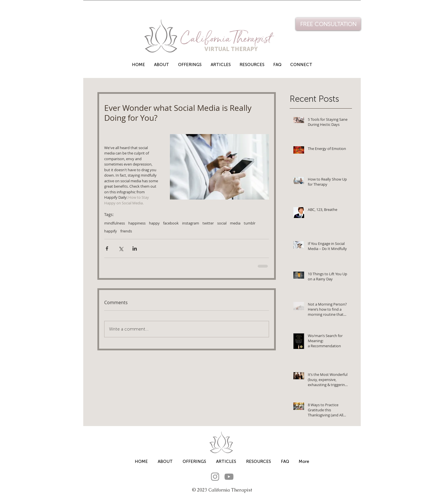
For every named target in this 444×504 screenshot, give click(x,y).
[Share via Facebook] (107, 248)
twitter (208, 223)
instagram (191, 223)
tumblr (250, 223)
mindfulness (115, 223)
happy (154, 223)
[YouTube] (229, 477)
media (235, 223)
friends (126, 231)
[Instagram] (215, 477)
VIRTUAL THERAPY (220, 49)
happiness (137, 223)
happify (111, 231)
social (222, 223)
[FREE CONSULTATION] (328, 24)
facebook (171, 223)
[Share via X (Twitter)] (121, 248)
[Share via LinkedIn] (135, 248)
